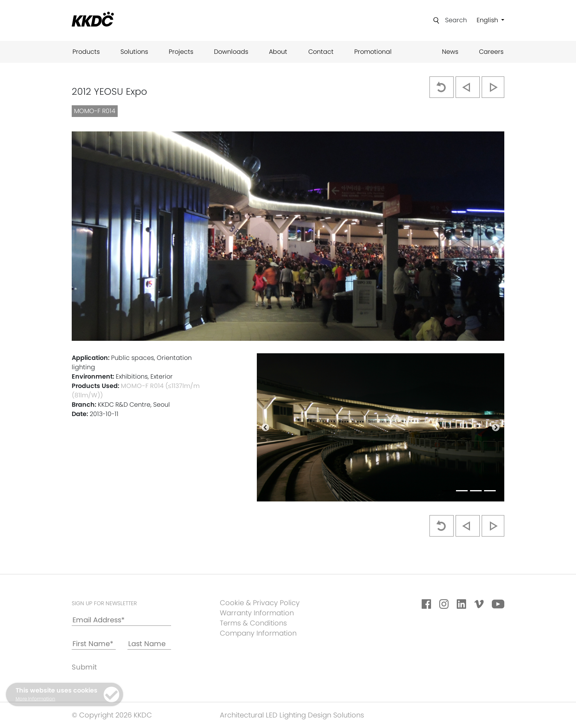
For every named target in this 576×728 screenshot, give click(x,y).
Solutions (134, 52)
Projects (181, 52)
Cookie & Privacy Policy (260, 603)
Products (86, 52)
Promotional (373, 52)
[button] (265, 427)
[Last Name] (149, 644)
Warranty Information (257, 613)
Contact (321, 52)
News (450, 52)
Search (456, 20)
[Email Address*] (121, 620)
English (488, 20)
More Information (35, 699)
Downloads (231, 52)
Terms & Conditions (253, 623)
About (278, 52)
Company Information (258, 633)
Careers (491, 52)
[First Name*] (94, 644)
